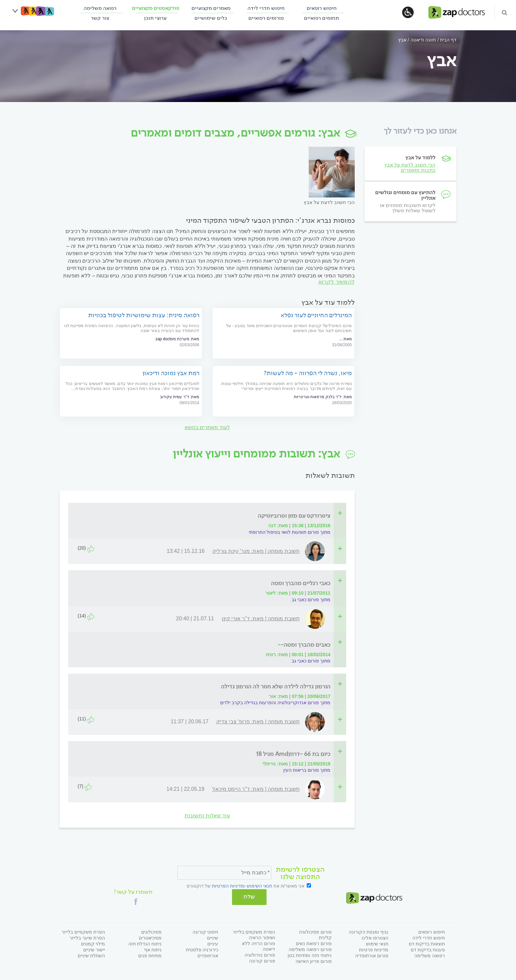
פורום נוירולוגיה (260, 954)
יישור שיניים (94, 949)
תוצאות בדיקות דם (427, 943)
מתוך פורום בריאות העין (307, 771)
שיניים (213, 937)
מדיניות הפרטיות (228, 886)
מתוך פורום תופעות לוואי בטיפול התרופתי (290, 532)
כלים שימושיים (211, 18)
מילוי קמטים (93, 943)
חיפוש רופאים (322, 8)
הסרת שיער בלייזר (87, 937)
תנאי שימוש (377, 943)
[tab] (209, 516)
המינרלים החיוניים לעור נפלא (316, 315)
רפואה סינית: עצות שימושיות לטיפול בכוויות (144, 315)
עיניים (213, 943)
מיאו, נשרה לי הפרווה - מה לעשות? (308, 373)
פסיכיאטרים (150, 937)
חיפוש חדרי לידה (266, 8)
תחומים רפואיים (322, 18)
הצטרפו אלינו (375, 937)
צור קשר (100, 18)
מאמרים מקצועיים (211, 8)
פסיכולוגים (151, 931)
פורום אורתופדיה (372, 955)
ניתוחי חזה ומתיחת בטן (310, 955)
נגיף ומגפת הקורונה (369, 931)
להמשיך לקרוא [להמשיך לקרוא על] (336, 282)
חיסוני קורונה (206, 931)
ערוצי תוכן (155, 18)
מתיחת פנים (150, 955)
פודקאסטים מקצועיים (155, 8)
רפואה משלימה (100, 8)
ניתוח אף (153, 949)
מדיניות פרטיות (374, 949)
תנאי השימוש (259, 886)
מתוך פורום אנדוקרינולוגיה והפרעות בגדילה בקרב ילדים (275, 703)
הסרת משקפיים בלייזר (83, 931)
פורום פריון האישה (314, 961)
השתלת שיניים (91, 955)
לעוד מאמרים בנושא (207, 428)
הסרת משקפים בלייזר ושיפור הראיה (254, 934)
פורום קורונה (262, 960)
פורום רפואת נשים (314, 943)
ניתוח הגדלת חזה (145, 943)
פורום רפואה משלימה (310, 949)
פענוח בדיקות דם (428, 949)
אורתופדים (208, 955)
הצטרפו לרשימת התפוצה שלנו (300, 874)
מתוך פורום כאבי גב (311, 600)
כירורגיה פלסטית (202, 949)
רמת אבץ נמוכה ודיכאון (171, 373)
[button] (136, 901)
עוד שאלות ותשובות (207, 816)
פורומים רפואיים (266, 18)
